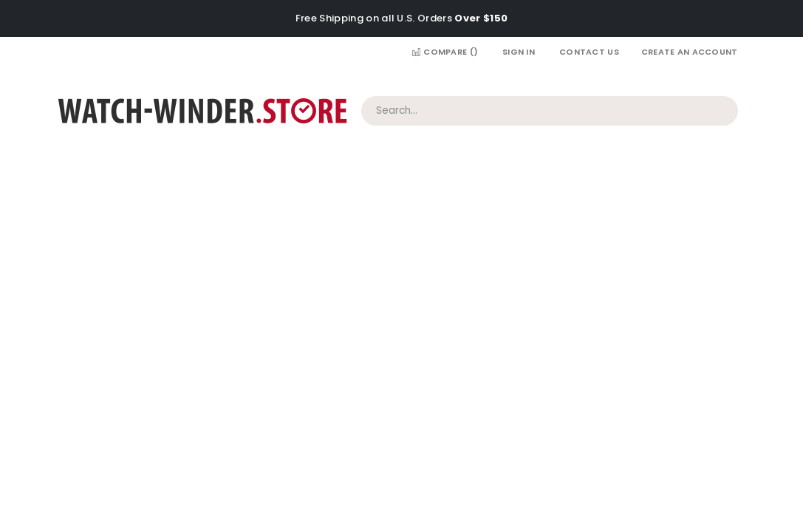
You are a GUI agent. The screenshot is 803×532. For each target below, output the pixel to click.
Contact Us (589, 52)
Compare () (445, 52)
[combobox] (550, 111)
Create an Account (690, 52)
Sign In (519, 52)
